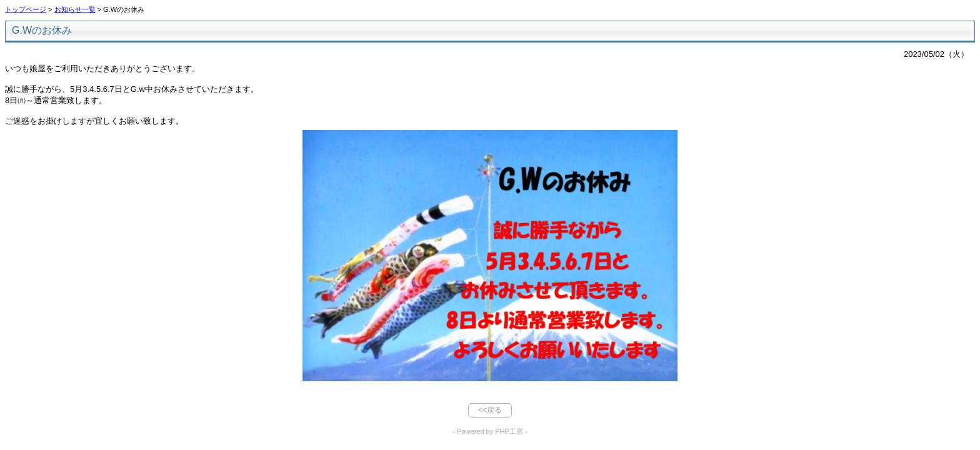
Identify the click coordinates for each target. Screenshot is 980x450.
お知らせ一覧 (75, 9)
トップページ (26, 9)
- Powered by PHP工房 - (490, 431)
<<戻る (490, 410)
